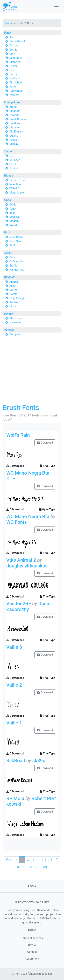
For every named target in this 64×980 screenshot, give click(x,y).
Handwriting (17, 270)
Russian (14, 140)
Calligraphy (16, 261)
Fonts (20, 23)
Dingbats (15, 111)
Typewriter (16, 91)
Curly (12, 54)
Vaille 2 (14, 685)
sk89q (39, 761)
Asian (13, 286)
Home (9, 23)
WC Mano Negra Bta (28, 516)
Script (8, 253)
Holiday (9, 314)
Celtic (13, 205)
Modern (14, 221)
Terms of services (32, 938)
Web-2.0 (14, 188)
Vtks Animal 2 (21, 560)
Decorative (16, 58)
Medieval (15, 217)
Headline (15, 123)
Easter (13, 66)
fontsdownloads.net (40, 974)
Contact (32, 952)
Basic (8, 232)
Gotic (8, 200)
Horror (13, 74)
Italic (12, 213)
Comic (13, 50)
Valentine (15, 184)
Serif (12, 245)
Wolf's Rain (18, 435)
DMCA (32, 945)
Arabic (13, 107)
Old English (16, 132)
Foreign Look (12, 102)
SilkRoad (16, 761)
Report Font (32, 959)
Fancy (8, 33)
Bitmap (9, 176)
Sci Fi (13, 164)
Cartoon (14, 46)
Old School (16, 83)
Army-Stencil (17, 41)
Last (44, 867)
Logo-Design (17, 298)
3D (11, 37)
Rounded (15, 160)
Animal (14, 282)
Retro (13, 87)
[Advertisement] (32, 371)
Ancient (14, 302)
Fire (12, 70)
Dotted (13, 290)
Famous (14, 115)
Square (14, 168)
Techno (9, 151)
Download (45, 443)
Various (9, 330)
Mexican (15, 127)
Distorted (15, 62)
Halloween (16, 322)
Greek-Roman (18, 119)
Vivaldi (13, 225)
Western (14, 95)
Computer (15, 334)
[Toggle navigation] (56, 7)
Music (13, 306)
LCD (12, 156)
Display (14, 144)
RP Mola (15, 798)
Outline (14, 136)
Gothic (13, 294)
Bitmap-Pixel (17, 180)
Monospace (17, 193)
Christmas (16, 318)
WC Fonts (17, 522)
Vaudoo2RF (19, 604)
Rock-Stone (16, 237)
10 (30, 867)
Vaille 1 (14, 723)
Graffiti (13, 266)
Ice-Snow (15, 78)
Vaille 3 (14, 647)
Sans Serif (16, 241)
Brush (13, 257)
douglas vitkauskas (27, 566)
